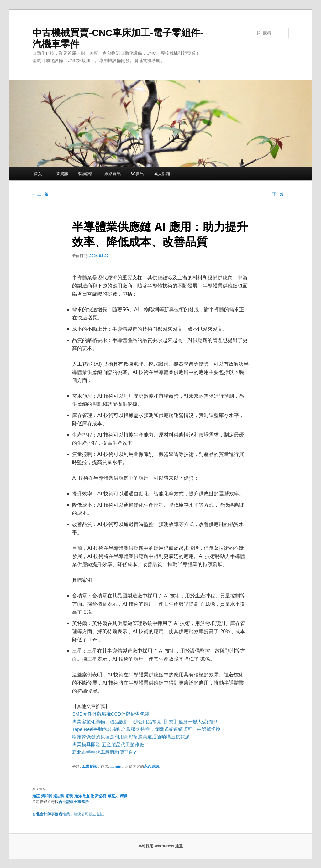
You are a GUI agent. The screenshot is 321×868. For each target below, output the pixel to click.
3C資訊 (137, 174)
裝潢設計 (86, 174)
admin (116, 767)
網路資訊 (113, 174)
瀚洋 (78, 796)
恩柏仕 (88, 796)
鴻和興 (47, 796)
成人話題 (162, 174)
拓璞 (69, 796)
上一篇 (40, 194)
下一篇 (280, 194)
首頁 (38, 174)
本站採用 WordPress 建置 (160, 846)
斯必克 (101, 796)
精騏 (124, 796)
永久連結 (151, 767)
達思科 (59, 796)
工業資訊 (60, 174)
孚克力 (113, 796)
